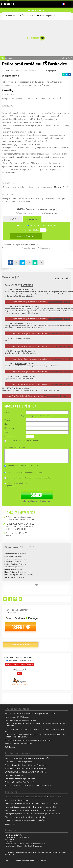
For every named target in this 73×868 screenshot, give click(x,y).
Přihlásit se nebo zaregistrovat (55, 396)
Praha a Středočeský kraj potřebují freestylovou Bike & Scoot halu (28, 740)
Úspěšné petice (28, 15)
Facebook (70, 74)
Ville (6, 432)
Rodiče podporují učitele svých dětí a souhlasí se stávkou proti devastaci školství (33, 814)
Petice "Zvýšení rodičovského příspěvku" (19, 782)
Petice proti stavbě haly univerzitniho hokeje (21, 720)
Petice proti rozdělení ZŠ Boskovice (16, 534)
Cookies (43, 860)
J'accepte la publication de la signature (23, 441)
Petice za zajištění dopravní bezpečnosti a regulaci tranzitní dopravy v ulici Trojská (34, 797)
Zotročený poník (11, 824)
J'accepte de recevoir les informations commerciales (29, 478)
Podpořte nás (21, 645)
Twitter (67, 74)
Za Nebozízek (10, 747)
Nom (6, 424)
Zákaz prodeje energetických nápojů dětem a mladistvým (25, 817)
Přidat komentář (61, 279)
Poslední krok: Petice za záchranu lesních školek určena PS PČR (28, 785)
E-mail (7, 412)
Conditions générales (29, 860)
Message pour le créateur (15, 447)
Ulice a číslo (9, 428)
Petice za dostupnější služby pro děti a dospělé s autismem (26, 765)
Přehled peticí (11, 15)
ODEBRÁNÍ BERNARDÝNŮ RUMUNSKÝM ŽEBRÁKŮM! (25, 820)
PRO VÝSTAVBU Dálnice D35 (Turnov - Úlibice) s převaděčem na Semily (30, 713)
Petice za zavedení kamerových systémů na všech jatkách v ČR (27, 758)
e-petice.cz (8, 4)
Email (64, 74)
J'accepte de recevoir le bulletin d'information (26, 472)
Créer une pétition (47, 15)
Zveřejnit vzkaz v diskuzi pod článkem (23, 466)
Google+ (15, 599)
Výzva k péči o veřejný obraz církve (17, 800)
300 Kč (31, 225)
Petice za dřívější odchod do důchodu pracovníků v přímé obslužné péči (30, 810)
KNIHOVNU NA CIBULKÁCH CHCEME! (19, 744)
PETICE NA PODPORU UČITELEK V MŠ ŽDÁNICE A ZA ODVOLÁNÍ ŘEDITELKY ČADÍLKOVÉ (20, 526)
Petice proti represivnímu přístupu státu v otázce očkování (25, 768)
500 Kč (41, 225)
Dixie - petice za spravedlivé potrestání (19, 762)
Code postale (10, 436)
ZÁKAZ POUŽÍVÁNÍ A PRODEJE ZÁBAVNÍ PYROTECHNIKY (26, 772)
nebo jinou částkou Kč (36, 230)
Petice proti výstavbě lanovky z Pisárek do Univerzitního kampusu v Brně (31, 807)
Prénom (8, 420)
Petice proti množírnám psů (15, 775)
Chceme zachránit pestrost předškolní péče (20, 779)
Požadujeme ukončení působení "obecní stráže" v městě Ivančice (20, 518)
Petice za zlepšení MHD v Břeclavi (17, 717)
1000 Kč (52, 225)
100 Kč (21, 225)
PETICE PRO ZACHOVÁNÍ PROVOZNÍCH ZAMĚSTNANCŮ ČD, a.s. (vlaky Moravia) (34, 803)
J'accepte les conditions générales (17, 484)
